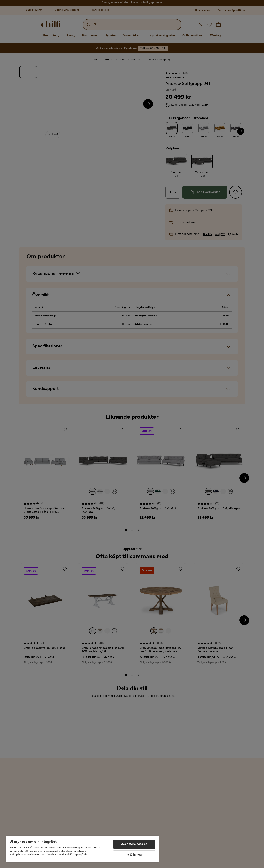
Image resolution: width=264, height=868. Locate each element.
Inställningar (134, 855)
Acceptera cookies (134, 844)
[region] (82, 849)
